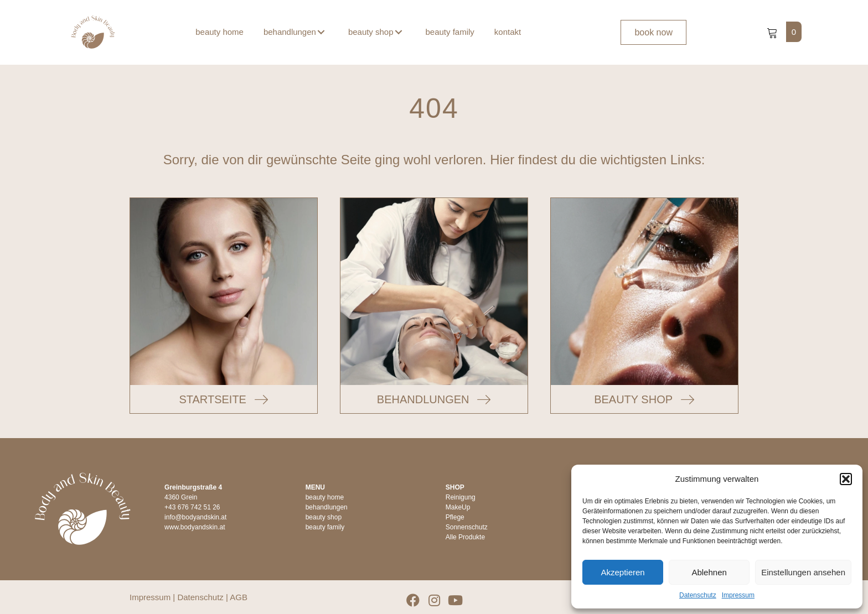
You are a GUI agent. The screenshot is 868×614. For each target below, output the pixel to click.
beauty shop (324, 517)
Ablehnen (709, 572)
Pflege (455, 517)
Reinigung (461, 497)
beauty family (325, 527)
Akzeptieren (622, 572)
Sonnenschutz (467, 527)
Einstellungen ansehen (803, 572)
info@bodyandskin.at (195, 517)
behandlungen (327, 507)
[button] (846, 479)
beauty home (325, 497)
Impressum (738, 595)
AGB (239, 597)
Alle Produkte (465, 537)
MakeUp (458, 507)
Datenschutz (698, 595)
